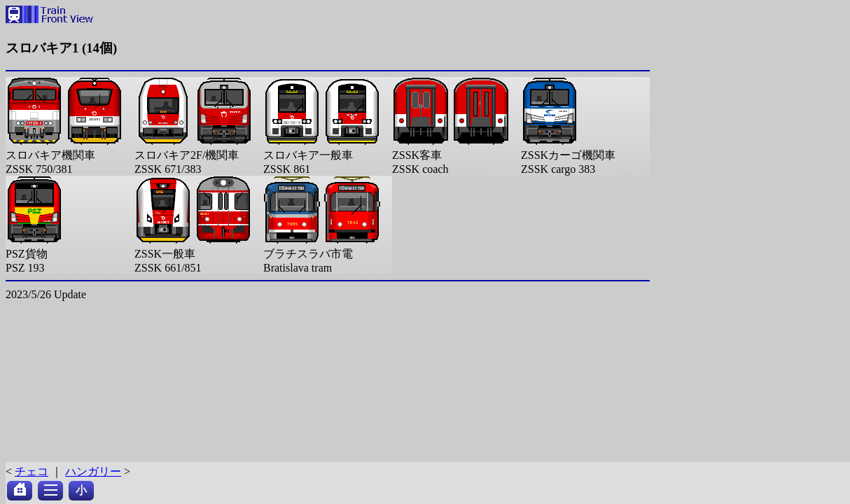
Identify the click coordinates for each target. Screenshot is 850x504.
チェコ (32, 471)
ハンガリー (93, 471)
